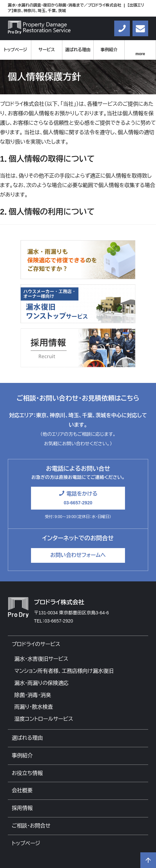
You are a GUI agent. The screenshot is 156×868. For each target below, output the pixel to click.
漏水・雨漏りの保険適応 (41, 683)
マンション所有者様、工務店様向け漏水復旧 (64, 671)
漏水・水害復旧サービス (41, 659)
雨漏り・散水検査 (34, 707)
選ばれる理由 (78, 50)
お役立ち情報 (27, 773)
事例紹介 (109, 50)
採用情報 (22, 808)
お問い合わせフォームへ (78, 555)
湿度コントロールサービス (44, 719)
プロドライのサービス (36, 644)
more (140, 54)
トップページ (16, 50)
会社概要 (22, 790)
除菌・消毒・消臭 (33, 695)
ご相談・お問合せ (31, 826)
